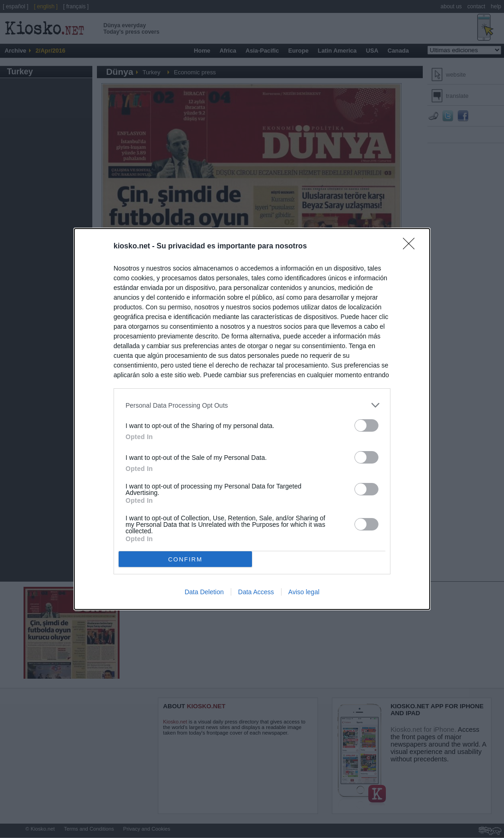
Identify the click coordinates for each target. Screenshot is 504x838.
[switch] (366, 425)
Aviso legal (304, 592)
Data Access (256, 592)
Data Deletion (204, 592)
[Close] (412, 247)
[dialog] (252, 419)
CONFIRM (185, 559)
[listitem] (252, 405)
